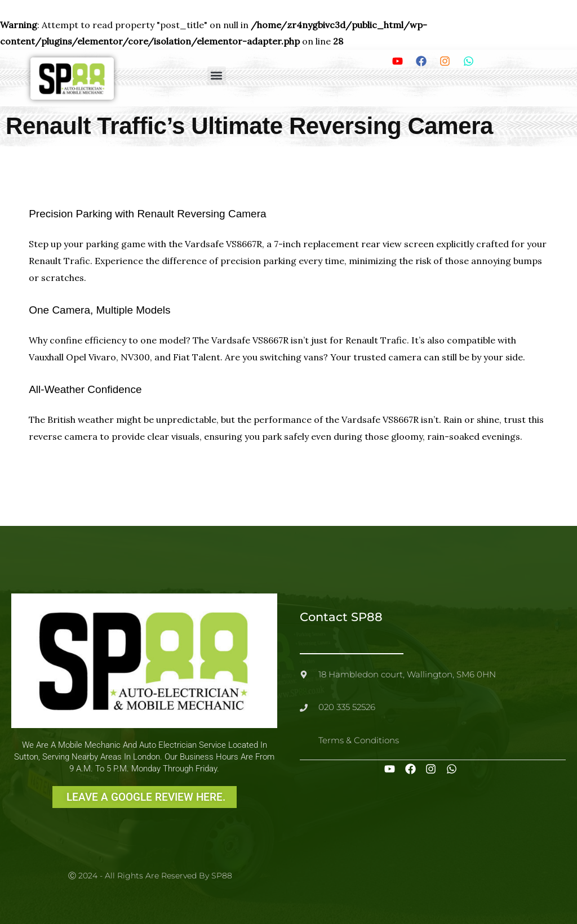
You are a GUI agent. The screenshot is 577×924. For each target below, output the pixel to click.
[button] (217, 76)
